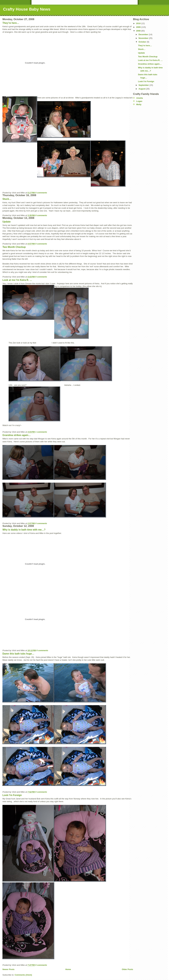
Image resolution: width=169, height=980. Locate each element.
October (143, 42)
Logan (139, 101)
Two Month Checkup (14, 247)
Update (7, 222)
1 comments (41, 432)
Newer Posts (8, 969)
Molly (139, 104)
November (144, 38)
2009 (139, 27)
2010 (139, 23)
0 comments (41, 193)
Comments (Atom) (23, 975)
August (142, 89)
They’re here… (11, 23)
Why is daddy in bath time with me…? (24, 530)
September (144, 85)
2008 (139, 31)
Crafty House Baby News (27, 9)
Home (68, 969)
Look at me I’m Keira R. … (17, 280)
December (144, 34)
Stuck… (7, 199)
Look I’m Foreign (12, 795)
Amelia (140, 98)
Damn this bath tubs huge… (18, 654)
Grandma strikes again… (17, 435)
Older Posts (127, 969)
